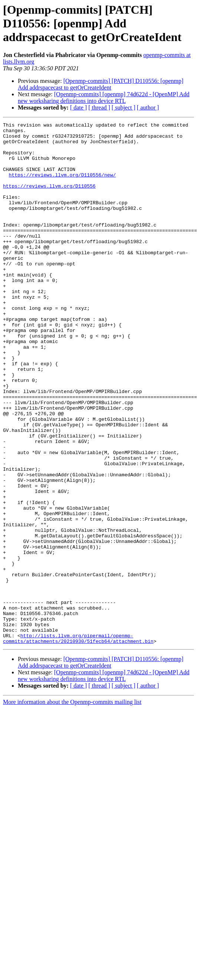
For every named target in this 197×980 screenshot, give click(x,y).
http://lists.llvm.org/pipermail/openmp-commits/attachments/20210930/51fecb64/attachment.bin (78, 742)
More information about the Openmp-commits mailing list (72, 806)
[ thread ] (99, 108)
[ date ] (78, 108)
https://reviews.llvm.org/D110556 (49, 199)
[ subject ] (124, 108)
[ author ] (148, 108)
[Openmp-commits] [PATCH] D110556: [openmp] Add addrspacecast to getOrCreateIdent (101, 84)
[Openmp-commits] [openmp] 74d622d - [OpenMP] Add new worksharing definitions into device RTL (104, 98)
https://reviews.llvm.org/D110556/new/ (63, 186)
